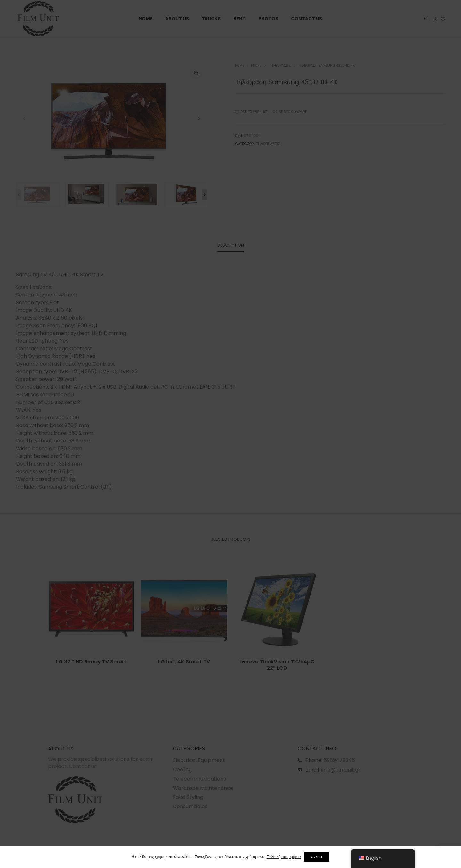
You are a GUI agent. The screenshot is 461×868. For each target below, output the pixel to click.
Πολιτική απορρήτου (281, 857)
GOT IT (320, 857)
